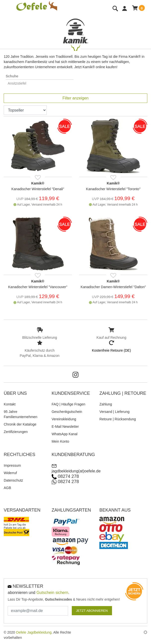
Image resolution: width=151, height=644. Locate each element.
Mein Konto (60, 441)
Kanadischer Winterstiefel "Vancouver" (38, 287)
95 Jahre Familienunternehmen (20, 414)
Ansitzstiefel (17, 83)
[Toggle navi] (5, 9)
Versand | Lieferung (114, 412)
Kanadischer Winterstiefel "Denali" (38, 189)
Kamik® (38, 183)
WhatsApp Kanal (65, 434)
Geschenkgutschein (67, 412)
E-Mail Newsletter (65, 427)
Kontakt (10, 404)
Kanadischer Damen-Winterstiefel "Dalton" (113, 287)
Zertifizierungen (16, 432)
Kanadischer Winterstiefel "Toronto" (113, 189)
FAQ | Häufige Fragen (69, 404)
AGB (7, 488)
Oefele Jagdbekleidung (34, 632)
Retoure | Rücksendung (118, 419)
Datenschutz (13, 480)
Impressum (12, 465)
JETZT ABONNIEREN (92, 611)
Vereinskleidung (64, 419)
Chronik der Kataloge (20, 424)
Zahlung (106, 404)
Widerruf (10, 473)
